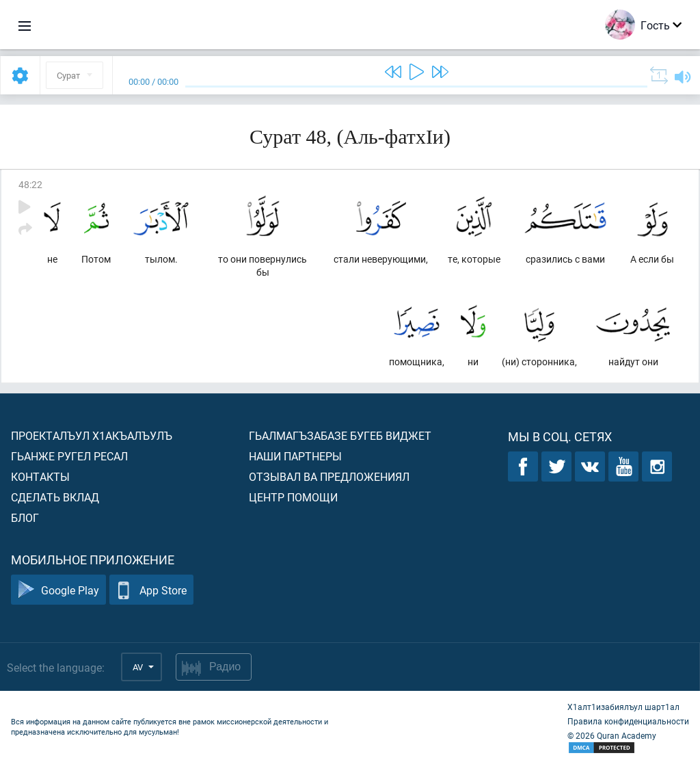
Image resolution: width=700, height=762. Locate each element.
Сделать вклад (55, 497)
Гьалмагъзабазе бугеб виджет (340, 435)
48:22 (30, 184)
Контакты (40, 476)
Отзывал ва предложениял (329, 476)
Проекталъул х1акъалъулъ (92, 435)
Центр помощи (293, 497)
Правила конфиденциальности (628, 721)
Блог (25, 517)
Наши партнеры (295, 456)
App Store (151, 590)
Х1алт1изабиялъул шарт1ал (623, 707)
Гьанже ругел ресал (69, 456)
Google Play (58, 590)
